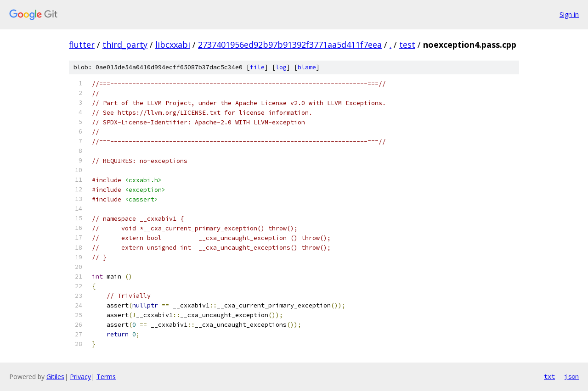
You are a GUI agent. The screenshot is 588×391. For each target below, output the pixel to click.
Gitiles (55, 377)
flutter (82, 45)
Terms (106, 377)
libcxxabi (173, 45)
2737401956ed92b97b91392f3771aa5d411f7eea (290, 45)
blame (307, 67)
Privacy (80, 377)
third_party (125, 45)
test (407, 45)
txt (549, 376)
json (571, 376)
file (257, 67)
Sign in (569, 14)
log (281, 67)
